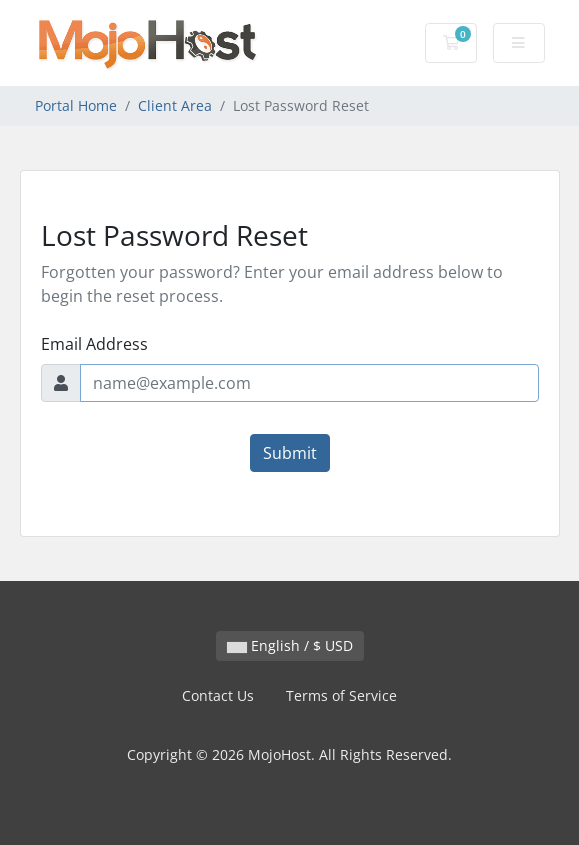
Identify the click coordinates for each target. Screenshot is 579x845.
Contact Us (218, 695)
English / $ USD (290, 645)
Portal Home (76, 105)
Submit (290, 453)
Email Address (94, 344)
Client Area (175, 105)
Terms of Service (341, 695)
